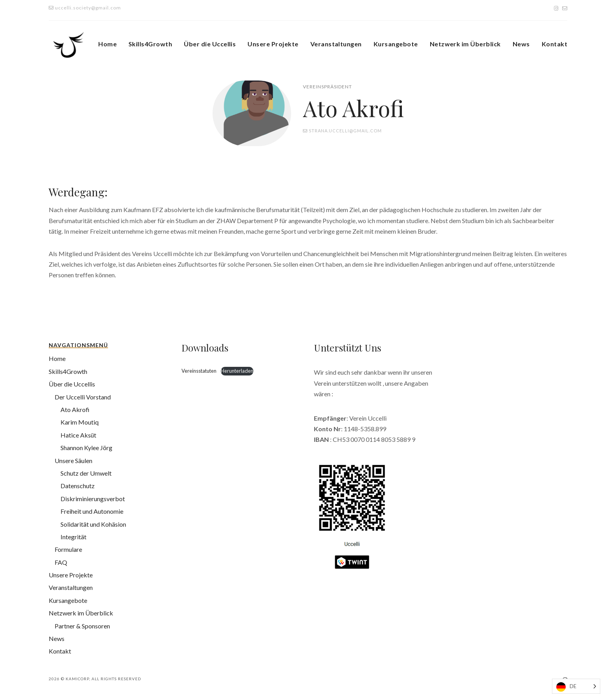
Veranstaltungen (336, 44)
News (521, 44)
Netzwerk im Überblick (465, 44)
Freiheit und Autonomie (92, 511)
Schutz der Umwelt (86, 473)
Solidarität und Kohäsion (93, 524)
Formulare (68, 549)
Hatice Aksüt (78, 435)
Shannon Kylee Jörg (86, 448)
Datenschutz (78, 486)
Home (107, 44)
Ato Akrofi (75, 409)
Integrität (73, 537)
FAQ (61, 562)
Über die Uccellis (210, 44)
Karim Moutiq (80, 422)
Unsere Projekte (273, 44)
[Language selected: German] (576, 686)
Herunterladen (237, 371)
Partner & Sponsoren (82, 626)
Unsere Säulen (73, 461)
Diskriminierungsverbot (93, 499)
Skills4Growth (150, 44)
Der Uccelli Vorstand (83, 397)
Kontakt (555, 44)
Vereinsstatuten (199, 371)
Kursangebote (396, 44)
